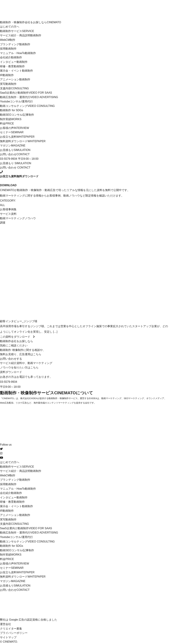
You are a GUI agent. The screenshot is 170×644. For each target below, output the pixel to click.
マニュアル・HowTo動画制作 (18, 53)
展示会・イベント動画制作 (17, 71)
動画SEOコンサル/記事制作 (17, 115)
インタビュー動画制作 (14, 62)
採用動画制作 (8, 49)
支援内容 (14, 88)
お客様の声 (15, 128)
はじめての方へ (10, 27)
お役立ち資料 (17, 137)
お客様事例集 (8, 209)
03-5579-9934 (9, 382)
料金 (7, 123)
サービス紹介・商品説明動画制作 (21, 35)
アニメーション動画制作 (15, 79)
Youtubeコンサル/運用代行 (16, 101)
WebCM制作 (8, 40)
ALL (2, 205)
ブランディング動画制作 (15, 44)
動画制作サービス (17, 31)
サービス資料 (8, 214)
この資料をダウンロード (17, 337)
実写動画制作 (8, 84)
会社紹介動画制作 (11, 57)
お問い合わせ (15, 154)
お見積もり (15, 150)
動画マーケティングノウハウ (18, 218)
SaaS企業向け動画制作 (26, 93)
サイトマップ (8, 637)
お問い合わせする (11, 359)
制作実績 (11, 119)
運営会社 (6, 624)
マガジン (13, 146)
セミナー (12, 132)
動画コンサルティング (27, 106)
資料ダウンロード (11, 372)
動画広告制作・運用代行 (29, 97)
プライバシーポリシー (14, 633)
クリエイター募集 (11, 629)
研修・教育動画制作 (12, 66)
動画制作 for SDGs (12, 110)
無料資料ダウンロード (23, 141)
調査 (3, 223)
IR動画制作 (7, 75)
